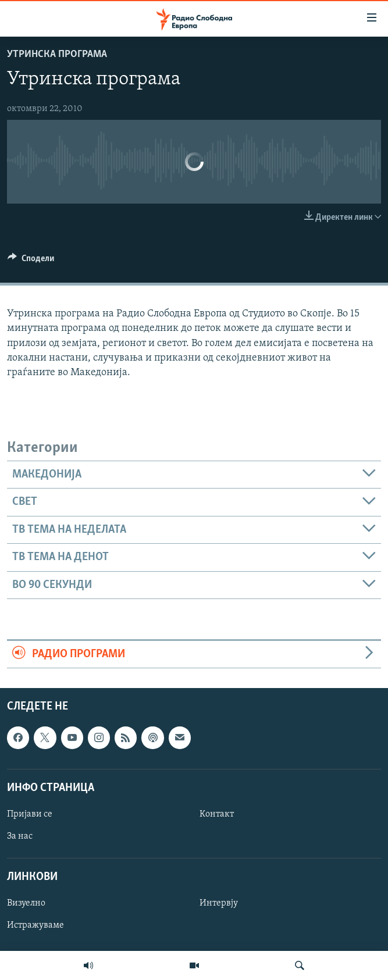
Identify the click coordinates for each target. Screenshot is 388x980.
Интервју (219, 904)
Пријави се (30, 814)
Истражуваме (35, 926)
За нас (20, 836)
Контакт (217, 814)
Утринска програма (57, 54)
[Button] (31, 261)
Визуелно (26, 904)
